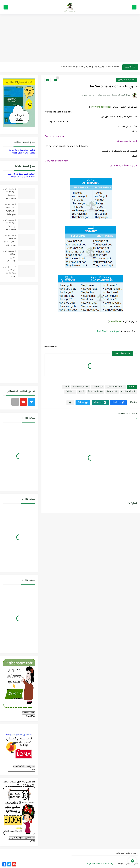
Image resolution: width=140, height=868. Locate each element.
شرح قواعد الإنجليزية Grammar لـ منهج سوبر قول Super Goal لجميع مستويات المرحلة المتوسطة (11, 227)
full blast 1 (70, 392)
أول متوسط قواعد (81, 387)
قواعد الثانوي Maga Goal (24, 153)
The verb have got (100, 107)
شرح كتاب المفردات (126, 853)
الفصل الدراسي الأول (126, 80)
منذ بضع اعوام (9, 189)
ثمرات (66, 387)
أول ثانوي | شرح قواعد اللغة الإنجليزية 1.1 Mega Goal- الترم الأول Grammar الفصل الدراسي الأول (10, 274)
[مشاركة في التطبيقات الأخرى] (70, 403)
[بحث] (6, 7)
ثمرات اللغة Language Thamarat (100, 864)
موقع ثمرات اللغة (95, 392)
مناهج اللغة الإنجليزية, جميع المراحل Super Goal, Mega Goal (90, 67)
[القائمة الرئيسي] (134, 7)
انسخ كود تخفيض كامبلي (24, 767)
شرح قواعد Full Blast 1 (109, 332)
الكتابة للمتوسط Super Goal (21, 174)
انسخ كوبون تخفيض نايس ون (22, 838)
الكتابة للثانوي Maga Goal (23, 177)
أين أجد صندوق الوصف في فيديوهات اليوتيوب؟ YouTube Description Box (11, 258)
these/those (115, 321)
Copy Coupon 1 (29, 713)
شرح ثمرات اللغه (128, 392)
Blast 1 (81, 392)
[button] (118, 403)
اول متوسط (97, 387)
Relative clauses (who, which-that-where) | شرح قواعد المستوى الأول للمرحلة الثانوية (10, 243)
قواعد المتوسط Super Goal (22, 150)
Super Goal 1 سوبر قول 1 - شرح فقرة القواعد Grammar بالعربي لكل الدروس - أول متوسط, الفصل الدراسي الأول (10, 212)
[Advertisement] (70, 39)
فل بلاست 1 (112, 392)
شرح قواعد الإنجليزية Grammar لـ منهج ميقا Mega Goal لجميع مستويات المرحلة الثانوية (10, 196)
